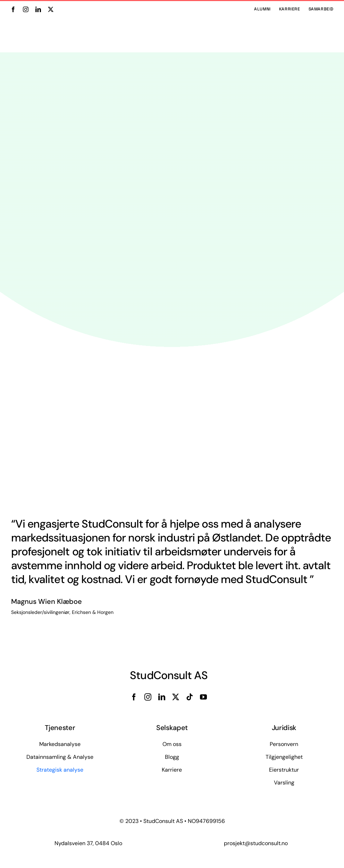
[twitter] (51, 9)
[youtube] (203, 697)
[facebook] (13, 9)
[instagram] (26, 9)
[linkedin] (38, 9)
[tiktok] (190, 697)
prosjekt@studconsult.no (256, 843)
